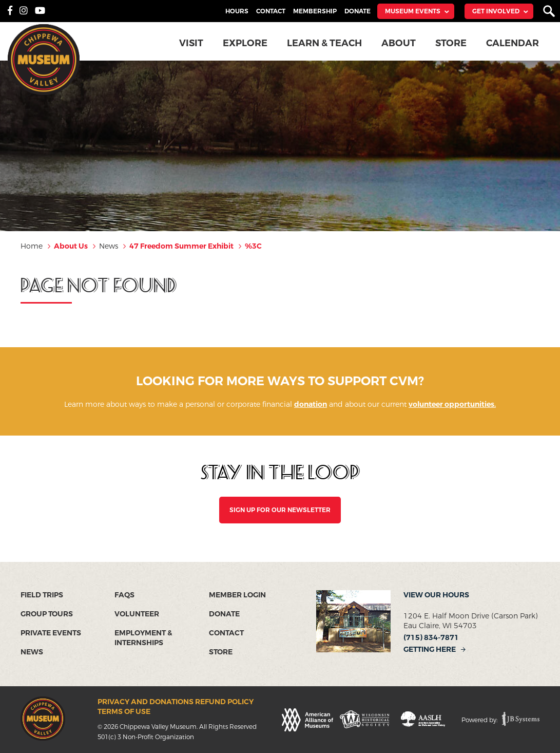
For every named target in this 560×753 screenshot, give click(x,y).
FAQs (124, 595)
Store (451, 43)
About (399, 43)
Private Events (51, 633)
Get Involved (496, 11)
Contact (271, 11)
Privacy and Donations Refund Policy (176, 702)
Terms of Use (124, 712)
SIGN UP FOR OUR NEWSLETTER (280, 510)
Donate (358, 11)
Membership (315, 11)
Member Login (237, 595)
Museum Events (413, 11)
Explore (245, 43)
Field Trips (42, 595)
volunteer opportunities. (452, 404)
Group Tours (47, 614)
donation (311, 404)
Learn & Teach (324, 43)
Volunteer (137, 614)
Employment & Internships (143, 638)
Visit (191, 43)
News (32, 652)
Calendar (513, 43)
